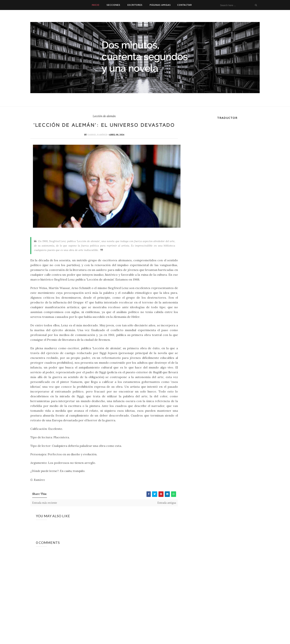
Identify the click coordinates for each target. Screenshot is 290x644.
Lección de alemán (104, 116)
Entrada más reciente (45, 503)
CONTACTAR (184, 5)
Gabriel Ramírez (97, 135)
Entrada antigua (167, 503)
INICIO (96, 5)
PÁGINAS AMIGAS (160, 5)
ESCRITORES (135, 5)
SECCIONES (113, 5)
